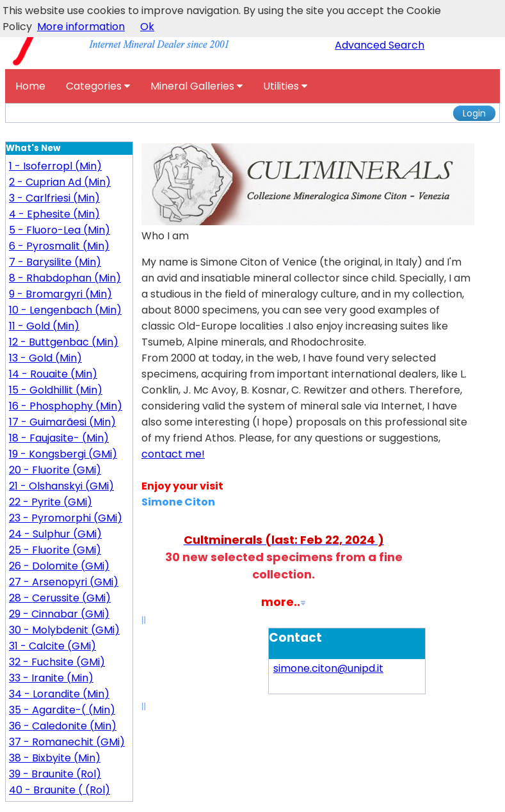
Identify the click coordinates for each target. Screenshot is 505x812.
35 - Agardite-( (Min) (62, 710)
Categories (98, 86)
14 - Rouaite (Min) (53, 374)
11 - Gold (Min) (44, 326)
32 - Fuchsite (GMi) (57, 662)
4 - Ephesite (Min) (54, 214)
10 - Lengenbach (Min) (65, 310)
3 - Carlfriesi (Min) (54, 198)
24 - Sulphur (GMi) (55, 534)
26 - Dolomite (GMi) (59, 566)
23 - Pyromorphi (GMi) (66, 518)
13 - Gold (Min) (45, 358)
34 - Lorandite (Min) (59, 694)
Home (30, 86)
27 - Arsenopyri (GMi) (64, 582)
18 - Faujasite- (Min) (59, 438)
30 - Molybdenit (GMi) (64, 630)
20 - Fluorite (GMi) (55, 470)
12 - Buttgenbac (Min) (64, 342)
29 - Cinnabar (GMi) (59, 614)
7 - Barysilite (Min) (55, 262)
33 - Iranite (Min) (51, 678)
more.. (281, 602)
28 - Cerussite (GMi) (60, 598)
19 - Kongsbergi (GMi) (63, 454)
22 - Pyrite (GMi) (51, 502)
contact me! (173, 454)
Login (474, 113)
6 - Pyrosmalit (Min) (59, 246)
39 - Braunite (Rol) (55, 774)
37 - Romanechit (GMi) (67, 742)
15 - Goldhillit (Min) (56, 390)
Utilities (285, 86)
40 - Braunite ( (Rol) (60, 790)
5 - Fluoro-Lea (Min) (60, 230)
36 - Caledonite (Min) (63, 726)
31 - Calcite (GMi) (52, 646)
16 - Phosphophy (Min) (66, 406)
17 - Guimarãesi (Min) (62, 422)
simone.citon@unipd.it (328, 668)
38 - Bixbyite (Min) (55, 758)
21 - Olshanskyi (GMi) (61, 486)
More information (81, 27)
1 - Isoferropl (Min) (55, 166)
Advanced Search (380, 45)
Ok (147, 27)
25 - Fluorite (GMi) (55, 550)
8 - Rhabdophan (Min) (65, 278)
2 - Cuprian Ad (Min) (60, 182)
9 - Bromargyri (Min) (60, 294)
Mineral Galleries (196, 86)
